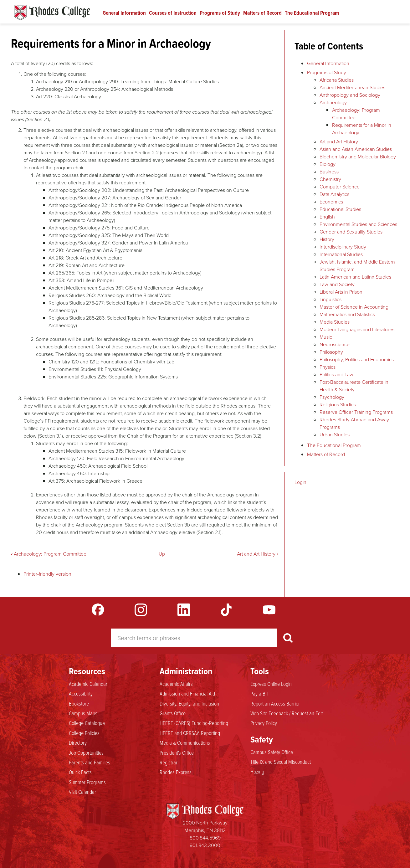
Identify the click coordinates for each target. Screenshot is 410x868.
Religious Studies (338, 405)
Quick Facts (80, 772)
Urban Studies (335, 435)
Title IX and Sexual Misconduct (281, 762)
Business (329, 172)
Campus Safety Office (272, 752)
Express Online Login (271, 684)
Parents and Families (90, 762)
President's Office (177, 752)
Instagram (141, 610)
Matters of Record (262, 13)
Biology (328, 164)
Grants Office (173, 713)
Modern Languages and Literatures (357, 329)
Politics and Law (336, 375)
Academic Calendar (88, 684)
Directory (78, 742)
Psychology (332, 397)
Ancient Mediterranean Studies (352, 87)
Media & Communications (185, 742)
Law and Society (337, 284)
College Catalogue (87, 723)
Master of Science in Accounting (354, 307)
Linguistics (331, 299)
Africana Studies (337, 80)
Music (326, 337)
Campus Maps (83, 713)
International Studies (341, 254)
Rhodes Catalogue (52, 13)
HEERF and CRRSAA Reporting (190, 733)
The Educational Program (312, 13)
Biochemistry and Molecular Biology (358, 157)
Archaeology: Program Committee (49, 554)
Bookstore (79, 703)
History (327, 239)
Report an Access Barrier (275, 703)
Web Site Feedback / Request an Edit (287, 713)
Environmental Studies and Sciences (358, 224)
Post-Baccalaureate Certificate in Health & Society (354, 386)
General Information (124, 13)
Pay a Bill (259, 693)
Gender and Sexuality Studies (351, 232)
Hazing (257, 771)
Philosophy (331, 352)
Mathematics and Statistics (347, 314)
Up (162, 554)
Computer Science (340, 187)
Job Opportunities (86, 752)
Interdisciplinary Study (343, 247)
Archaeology (333, 103)
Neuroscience (335, 344)
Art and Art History (258, 554)
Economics (331, 202)
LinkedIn (184, 610)
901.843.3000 (205, 845)
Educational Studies (340, 209)
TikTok (226, 610)
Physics (328, 367)
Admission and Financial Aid (187, 693)
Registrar (169, 762)
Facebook (98, 610)
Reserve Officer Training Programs (356, 412)
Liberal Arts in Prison (341, 292)
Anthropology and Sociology (350, 95)
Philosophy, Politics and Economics (357, 360)
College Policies (84, 733)
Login (300, 482)
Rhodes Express (176, 772)
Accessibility (81, 693)
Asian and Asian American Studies (356, 149)
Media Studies (335, 322)
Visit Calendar (82, 792)
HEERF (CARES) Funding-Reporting (194, 723)
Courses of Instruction (173, 13)
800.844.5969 (205, 838)
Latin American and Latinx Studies (355, 277)
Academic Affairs (176, 684)
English (327, 217)
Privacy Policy (264, 723)
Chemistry (330, 179)
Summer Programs (87, 782)
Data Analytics (334, 194)
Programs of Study (220, 13)
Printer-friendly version (47, 574)
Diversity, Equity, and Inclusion (189, 703)
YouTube (269, 610)
